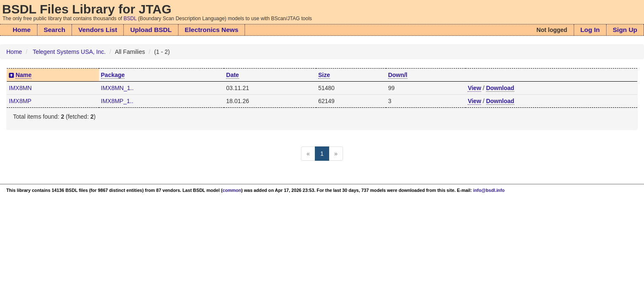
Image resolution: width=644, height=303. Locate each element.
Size (324, 75)
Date (232, 75)
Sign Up (625, 30)
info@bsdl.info (489, 190)
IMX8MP (20, 101)
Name (24, 75)
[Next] (336, 154)
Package (113, 75)
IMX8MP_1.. (117, 101)
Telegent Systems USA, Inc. (69, 52)
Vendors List (98, 30)
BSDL (130, 19)
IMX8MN (20, 88)
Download (500, 88)
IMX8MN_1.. (117, 88)
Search (55, 30)
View (474, 88)
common (232, 190)
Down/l (398, 75)
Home (22, 30)
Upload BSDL (151, 30)
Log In (590, 30)
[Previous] (308, 154)
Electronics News (212, 30)
